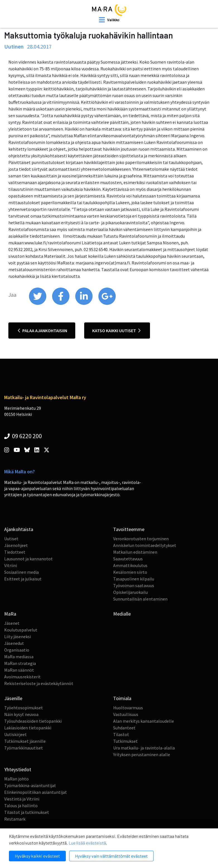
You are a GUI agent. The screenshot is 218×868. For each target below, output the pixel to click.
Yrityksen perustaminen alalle (142, 754)
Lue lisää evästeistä (87, 843)
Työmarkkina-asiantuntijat (30, 785)
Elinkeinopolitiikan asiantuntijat (36, 792)
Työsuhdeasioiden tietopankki (33, 721)
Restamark (15, 819)
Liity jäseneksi (18, 636)
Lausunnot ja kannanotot (28, 559)
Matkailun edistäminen (135, 552)
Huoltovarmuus (128, 708)
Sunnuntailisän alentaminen (140, 599)
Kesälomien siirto (130, 572)
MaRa (10, 614)
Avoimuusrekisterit (22, 677)
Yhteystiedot (18, 769)
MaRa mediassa (19, 657)
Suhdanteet (124, 728)
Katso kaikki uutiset (116, 331)
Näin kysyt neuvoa (21, 714)
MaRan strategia (20, 663)
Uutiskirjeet (15, 734)
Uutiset (11, 539)
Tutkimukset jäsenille (25, 741)
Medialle (122, 614)
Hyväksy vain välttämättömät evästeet (111, 856)
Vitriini (11, 565)
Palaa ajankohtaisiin (43, 331)
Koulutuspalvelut (21, 630)
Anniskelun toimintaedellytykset (145, 545)
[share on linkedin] (84, 303)
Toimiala (122, 698)
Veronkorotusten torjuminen (141, 539)
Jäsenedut (14, 643)
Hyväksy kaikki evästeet (37, 856)
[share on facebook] (61, 303)
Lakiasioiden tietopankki (28, 728)
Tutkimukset (125, 741)
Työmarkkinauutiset (24, 748)
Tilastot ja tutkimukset (27, 812)
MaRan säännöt (19, 670)
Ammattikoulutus (130, 565)
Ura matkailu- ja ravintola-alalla (144, 748)
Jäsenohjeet (16, 545)
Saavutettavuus (128, 559)
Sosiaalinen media (21, 572)
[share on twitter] (38, 303)
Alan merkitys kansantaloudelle (144, 721)
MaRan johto (16, 779)
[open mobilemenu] (109, 20)
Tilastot (121, 734)
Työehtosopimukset (24, 708)
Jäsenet (12, 623)
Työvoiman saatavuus (134, 585)
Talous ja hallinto (21, 806)
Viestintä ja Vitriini (22, 799)
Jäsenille (13, 698)
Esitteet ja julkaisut (23, 579)
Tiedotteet (15, 552)
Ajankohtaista (19, 529)
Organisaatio (17, 650)
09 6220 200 (23, 436)
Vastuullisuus (126, 714)
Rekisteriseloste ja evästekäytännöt (39, 683)
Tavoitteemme (129, 529)
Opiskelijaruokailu (130, 592)
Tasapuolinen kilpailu (134, 579)
